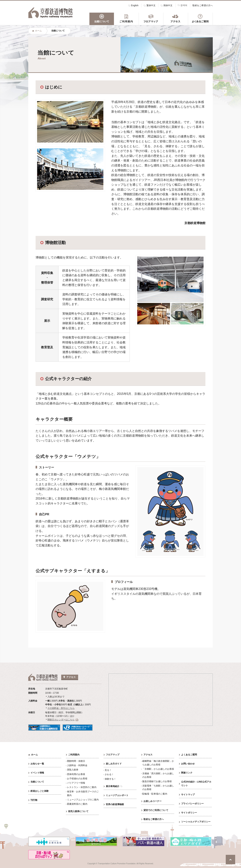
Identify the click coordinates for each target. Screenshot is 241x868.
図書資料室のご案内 (77, 804)
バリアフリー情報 (76, 783)
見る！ (108, 770)
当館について (37, 782)
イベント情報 (37, 773)
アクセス (148, 755)
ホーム (38, 31)
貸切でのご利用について (156, 810)
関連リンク (187, 773)
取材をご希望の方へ (203, 5)
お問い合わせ (188, 764)
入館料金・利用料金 (77, 765)
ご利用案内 (74, 755)
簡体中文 (168, 5)
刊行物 (34, 800)
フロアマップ (113, 755)
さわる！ (109, 774)
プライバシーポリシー (192, 804)
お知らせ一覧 (37, 764)
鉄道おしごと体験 (40, 791)
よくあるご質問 (189, 755)
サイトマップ (188, 795)
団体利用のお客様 (76, 774)
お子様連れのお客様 (77, 779)
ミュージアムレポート (117, 795)
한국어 (184, 5)
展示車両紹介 (113, 786)
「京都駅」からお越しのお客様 (158, 769)
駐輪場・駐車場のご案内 (155, 794)
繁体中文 (151, 5)
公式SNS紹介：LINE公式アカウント (196, 784)
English (135, 5)
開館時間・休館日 (76, 761)
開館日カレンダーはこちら (61, 720)
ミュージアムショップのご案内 (83, 800)
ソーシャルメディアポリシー (196, 822)
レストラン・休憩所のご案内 (82, 787)
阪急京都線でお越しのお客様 (157, 781)
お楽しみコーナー (153, 801)
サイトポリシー (189, 813)
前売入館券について (78, 811)
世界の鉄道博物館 (115, 804)
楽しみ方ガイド (114, 764)
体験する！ (110, 779)
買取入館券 (73, 770)
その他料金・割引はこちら (61, 708)
